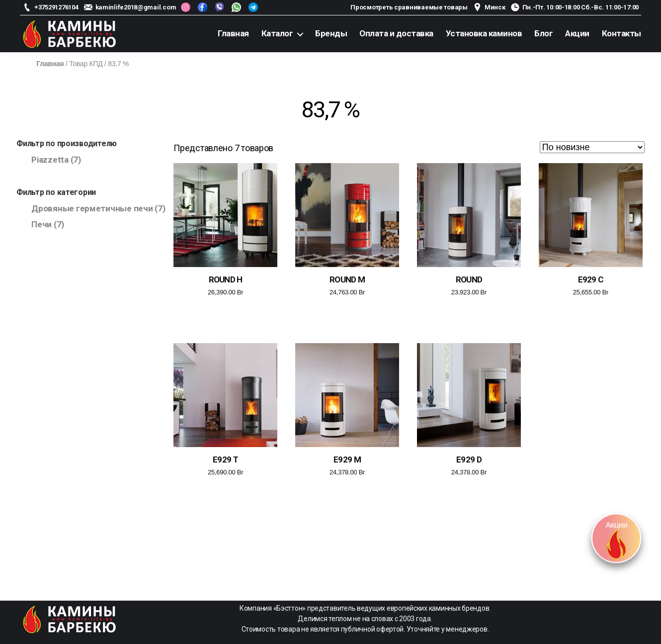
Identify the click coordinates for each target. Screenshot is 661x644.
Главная (233, 33)
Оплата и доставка (396, 33)
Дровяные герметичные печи (92, 208)
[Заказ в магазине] (592, 147)
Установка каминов (484, 33)
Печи (41, 224)
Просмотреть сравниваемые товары (409, 7)
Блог (543, 33)
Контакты (621, 33)
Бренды (331, 33)
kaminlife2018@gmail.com (136, 7)
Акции (577, 33)
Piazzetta (50, 160)
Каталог (277, 33)
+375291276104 (56, 7)
